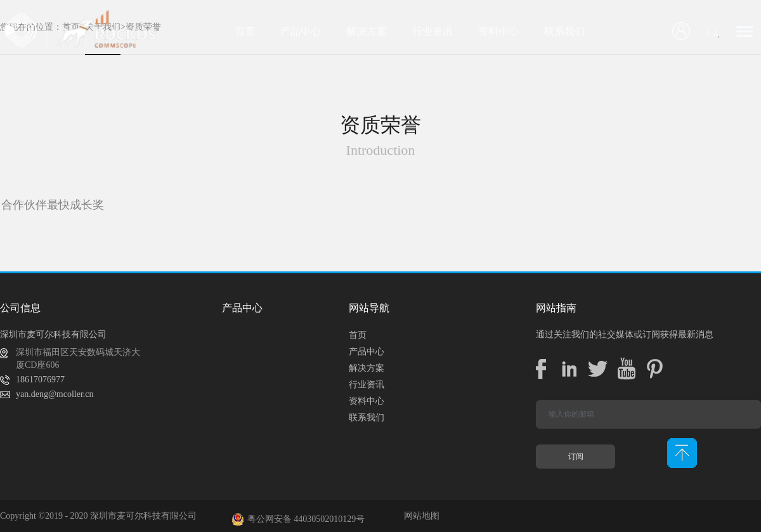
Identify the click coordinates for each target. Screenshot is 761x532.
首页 (245, 31)
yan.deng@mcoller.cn (55, 394)
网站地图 (420, 516)
